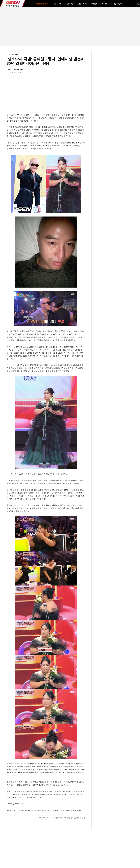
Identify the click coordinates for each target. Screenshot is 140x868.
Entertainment (12, 54)
